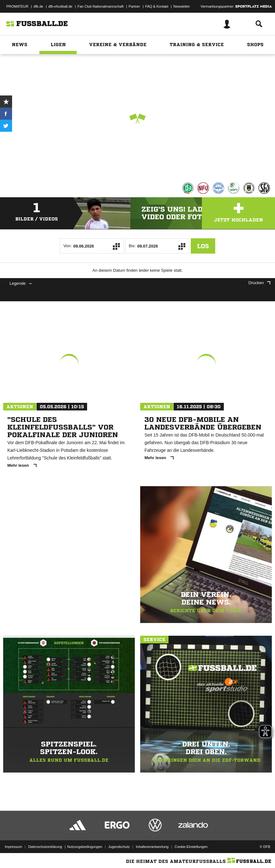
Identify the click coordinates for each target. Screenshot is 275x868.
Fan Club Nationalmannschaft (101, 6)
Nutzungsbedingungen (85, 847)
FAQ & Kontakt (157, 6)
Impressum (13, 847)
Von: (67, 246)
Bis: (132, 246)
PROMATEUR (17, 6)
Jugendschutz (119, 847)
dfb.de (38, 6)
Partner (134, 6)
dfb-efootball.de (60, 6)
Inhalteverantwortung (152, 847)
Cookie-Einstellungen (191, 847)
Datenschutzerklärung (45, 847)
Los (203, 246)
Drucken (259, 283)
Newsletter (182, 6)
